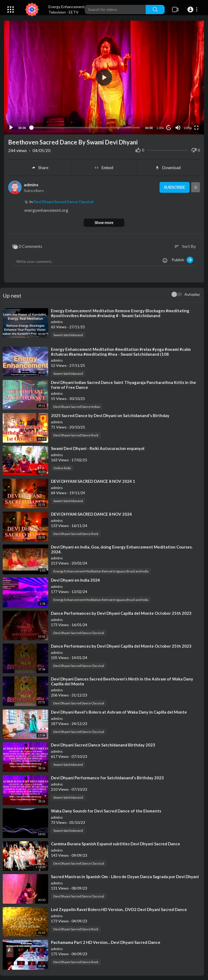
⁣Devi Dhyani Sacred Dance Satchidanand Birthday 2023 (103, 744)
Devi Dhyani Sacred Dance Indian (77, 406)
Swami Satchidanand (68, 334)
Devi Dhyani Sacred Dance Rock (76, 434)
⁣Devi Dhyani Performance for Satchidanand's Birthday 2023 (107, 777)
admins (31, 183)
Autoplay (192, 293)
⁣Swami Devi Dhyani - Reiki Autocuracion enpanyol (98, 447)
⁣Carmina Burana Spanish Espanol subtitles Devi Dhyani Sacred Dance (116, 843)
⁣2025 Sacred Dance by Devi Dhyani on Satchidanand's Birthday (110, 414)
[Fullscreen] (196, 127)
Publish (182, 259)
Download (168, 167)
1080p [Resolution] (188, 127)
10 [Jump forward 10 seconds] (169, 127)
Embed (104, 167)
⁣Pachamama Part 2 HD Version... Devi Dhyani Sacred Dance (106, 941)
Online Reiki (62, 467)
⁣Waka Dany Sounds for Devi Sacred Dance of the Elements (106, 810)
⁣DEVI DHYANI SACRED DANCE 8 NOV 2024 (91, 513)
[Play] (11, 127)
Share (40, 167)
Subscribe (174, 187)
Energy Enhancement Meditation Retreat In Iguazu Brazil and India (101, 570)
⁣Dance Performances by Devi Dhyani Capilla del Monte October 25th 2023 (121, 612)
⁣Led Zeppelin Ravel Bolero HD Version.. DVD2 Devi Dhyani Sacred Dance (119, 908)
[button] (193, 10)
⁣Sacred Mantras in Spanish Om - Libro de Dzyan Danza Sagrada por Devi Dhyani (125, 875)
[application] (104, 77)
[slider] (86, 127)
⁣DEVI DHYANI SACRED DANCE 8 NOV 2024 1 (93, 480)
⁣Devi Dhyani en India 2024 (75, 579)
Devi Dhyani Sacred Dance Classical (63, 201)
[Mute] (178, 127)
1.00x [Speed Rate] (160, 127)
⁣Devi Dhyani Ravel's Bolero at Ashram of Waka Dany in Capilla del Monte (119, 711)
